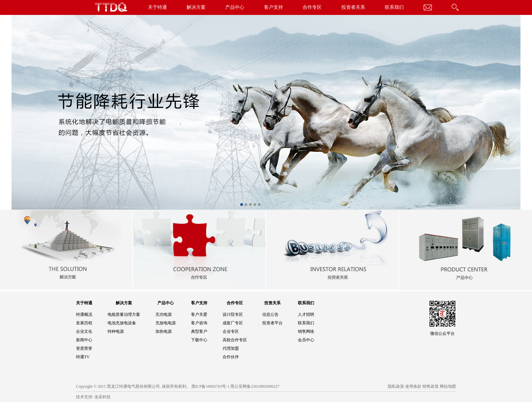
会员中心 (306, 340)
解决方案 (196, 7)
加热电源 (164, 331)
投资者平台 (272, 323)
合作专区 (312, 7)
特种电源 (116, 331)
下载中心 (199, 340)
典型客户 (199, 331)
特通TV (83, 357)
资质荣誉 (84, 348)
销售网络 (306, 331)
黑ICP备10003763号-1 (211, 386)
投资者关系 (353, 7)
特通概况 (84, 314)
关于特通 (157, 7)
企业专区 (231, 331)
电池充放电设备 (122, 323)
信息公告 (270, 314)
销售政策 (431, 386)
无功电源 (164, 314)
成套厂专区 (233, 323)
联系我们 (394, 7)
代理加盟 (231, 348)
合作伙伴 (231, 357)
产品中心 (235, 7)
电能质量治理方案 (124, 314)
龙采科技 (102, 397)
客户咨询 (199, 323)
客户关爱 (199, 314)
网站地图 (448, 386)
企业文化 (84, 331)
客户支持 (273, 7)
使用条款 (413, 386)
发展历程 (84, 323)
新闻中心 (84, 340)
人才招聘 (306, 314)
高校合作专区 (235, 340)
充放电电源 (166, 323)
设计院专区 (233, 314)
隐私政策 (396, 386)
